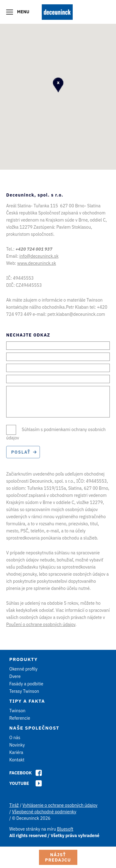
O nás (15, 738)
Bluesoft (65, 829)
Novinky (17, 745)
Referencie (20, 718)
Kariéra (16, 752)
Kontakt (17, 760)
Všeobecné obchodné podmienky (44, 812)
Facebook (21, 773)
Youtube (19, 783)
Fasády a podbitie (26, 684)
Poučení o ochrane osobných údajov (41, 625)
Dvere (15, 676)
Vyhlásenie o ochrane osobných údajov (60, 805)
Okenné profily (23, 669)
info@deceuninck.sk (39, 256)
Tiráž (14, 805)
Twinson (17, 711)
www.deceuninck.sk (37, 263)
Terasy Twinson (24, 691)
